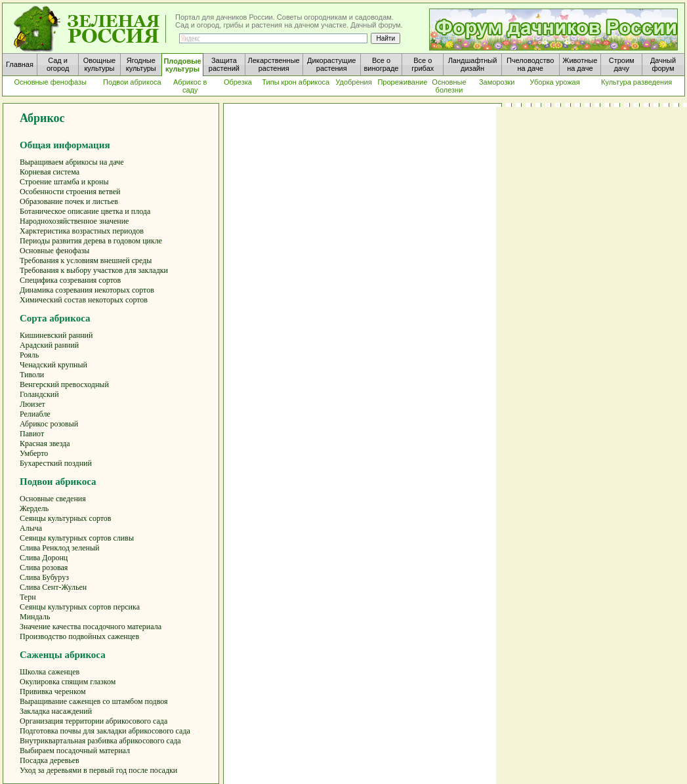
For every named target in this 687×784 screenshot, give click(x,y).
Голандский (39, 394)
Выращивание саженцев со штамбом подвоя (94, 701)
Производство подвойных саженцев (79, 636)
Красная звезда (45, 444)
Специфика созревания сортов (70, 280)
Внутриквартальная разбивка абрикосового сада (100, 741)
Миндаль (35, 617)
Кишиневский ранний (56, 335)
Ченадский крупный (53, 365)
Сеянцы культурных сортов (66, 518)
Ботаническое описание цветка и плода (85, 211)
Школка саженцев (50, 672)
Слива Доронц (44, 558)
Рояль (29, 355)
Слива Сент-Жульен (53, 587)
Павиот (32, 434)
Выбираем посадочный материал (75, 751)
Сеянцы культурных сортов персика (80, 607)
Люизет (32, 404)
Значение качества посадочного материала (91, 627)
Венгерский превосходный (64, 384)
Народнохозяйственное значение (74, 221)
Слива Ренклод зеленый (59, 548)
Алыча (31, 528)
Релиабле (35, 414)
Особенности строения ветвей (70, 192)
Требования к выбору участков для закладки (94, 270)
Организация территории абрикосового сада (94, 721)
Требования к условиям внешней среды (86, 260)
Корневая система (50, 172)
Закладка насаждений (56, 711)
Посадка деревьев (50, 760)
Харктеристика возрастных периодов (82, 231)
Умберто (34, 453)
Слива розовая (44, 567)
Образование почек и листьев (69, 201)
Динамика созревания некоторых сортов (87, 290)
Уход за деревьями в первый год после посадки (98, 770)
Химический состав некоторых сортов (84, 300)
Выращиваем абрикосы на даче (72, 162)
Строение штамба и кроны (64, 182)
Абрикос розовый (49, 424)
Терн (28, 597)
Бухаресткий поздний (56, 463)
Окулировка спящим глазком (68, 682)
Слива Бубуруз (44, 577)
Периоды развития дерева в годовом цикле (91, 241)
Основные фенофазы (54, 251)
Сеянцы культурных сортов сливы (77, 538)
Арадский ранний (49, 345)
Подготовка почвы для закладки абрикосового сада (105, 731)
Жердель (34, 508)
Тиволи (32, 375)
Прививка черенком (53, 691)
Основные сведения (53, 499)
